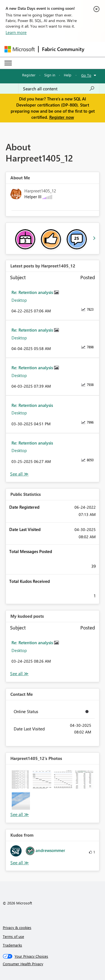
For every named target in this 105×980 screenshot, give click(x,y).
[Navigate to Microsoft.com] (20, 49)
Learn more (16, 32)
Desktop (19, 300)
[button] (21, 779)
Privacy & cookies (17, 927)
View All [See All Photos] (20, 814)
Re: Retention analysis (33, 292)
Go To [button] (86, 75)
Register (29, 75)
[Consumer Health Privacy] (53, 964)
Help (68, 75)
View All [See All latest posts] (19, 474)
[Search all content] (59, 89)
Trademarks (12, 945)
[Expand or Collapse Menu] (8, 63)
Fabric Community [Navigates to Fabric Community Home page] (63, 49)
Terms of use (13, 936)
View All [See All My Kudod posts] (19, 674)
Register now (62, 117)
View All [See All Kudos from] (20, 863)
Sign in (50, 75)
